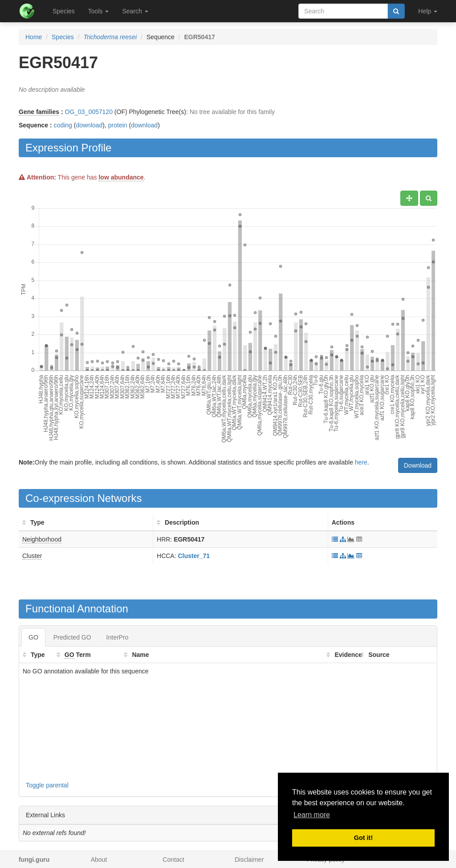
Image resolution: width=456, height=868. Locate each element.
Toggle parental (47, 785)
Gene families (39, 112)
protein (118, 125)
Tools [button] (99, 11)
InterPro (118, 637)
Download (418, 465)
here (361, 462)
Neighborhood (42, 539)
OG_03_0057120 (89, 112)
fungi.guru (34, 860)
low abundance (121, 177)
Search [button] (135, 11)
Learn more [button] (312, 815)
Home (34, 37)
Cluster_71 (194, 556)
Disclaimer (249, 860)
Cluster (32, 556)
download (89, 125)
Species (64, 11)
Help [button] (428, 11)
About (99, 860)
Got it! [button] (363, 838)
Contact (173, 860)
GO (33, 637)
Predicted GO (72, 637)
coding (63, 125)
